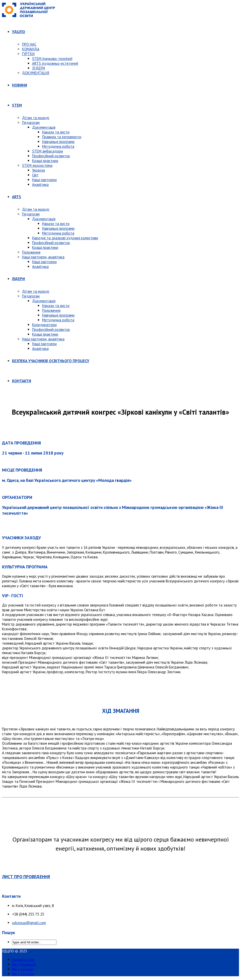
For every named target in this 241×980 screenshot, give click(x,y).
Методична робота (58, 146)
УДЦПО (19, 32)
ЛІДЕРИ (38, 68)
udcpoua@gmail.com (29, 923)
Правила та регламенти (62, 137)
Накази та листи (56, 132)
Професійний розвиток (51, 156)
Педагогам (31, 123)
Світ (35, 175)
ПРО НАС (29, 44)
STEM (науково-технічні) (52, 59)
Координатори (44, 325)
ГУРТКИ (28, 54)
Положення (31, 252)
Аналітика (40, 184)
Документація (44, 127)
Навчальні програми (58, 142)
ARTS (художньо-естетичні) (55, 63)
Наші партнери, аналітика (43, 257)
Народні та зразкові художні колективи (65, 238)
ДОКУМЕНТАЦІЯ (36, 73)
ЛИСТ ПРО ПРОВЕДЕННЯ (26, 877)
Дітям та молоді (36, 118)
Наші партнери (44, 180)
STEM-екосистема (37, 165)
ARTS (17, 197)
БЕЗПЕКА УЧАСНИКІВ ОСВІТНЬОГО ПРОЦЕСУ (51, 361)
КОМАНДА (31, 49)
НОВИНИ (20, 85)
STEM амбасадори (48, 151)
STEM (17, 105)
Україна (38, 170)
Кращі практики (45, 161)
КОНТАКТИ (22, 381)
